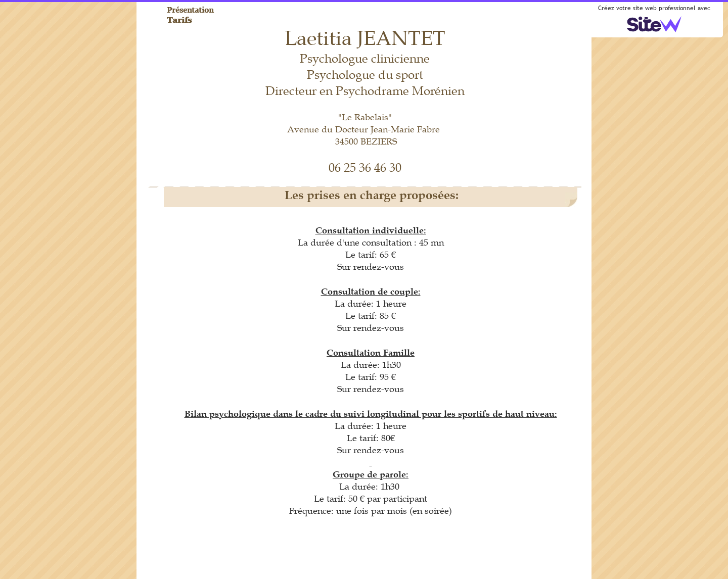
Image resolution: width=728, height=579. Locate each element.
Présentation (191, 10)
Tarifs (180, 20)
